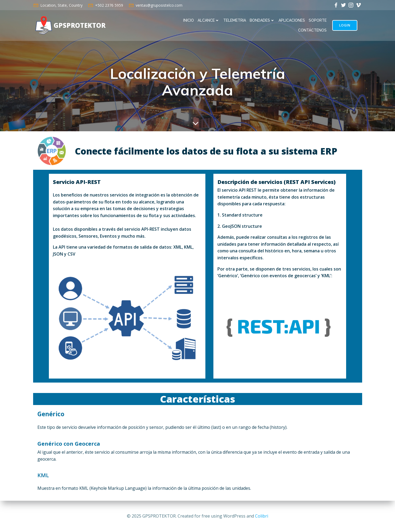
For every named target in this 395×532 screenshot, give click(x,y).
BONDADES (262, 20)
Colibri (262, 516)
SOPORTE (318, 20)
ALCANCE (209, 20)
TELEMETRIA (235, 20)
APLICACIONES (292, 20)
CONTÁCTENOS (312, 30)
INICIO (189, 20)
